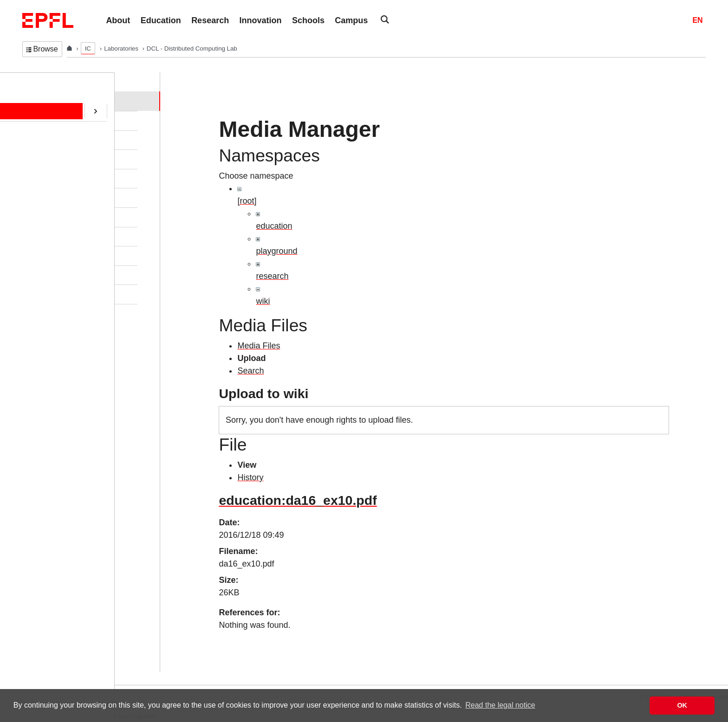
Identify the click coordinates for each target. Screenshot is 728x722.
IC (88, 48)
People (42, 120)
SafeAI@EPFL (53, 255)
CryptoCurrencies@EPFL (69, 236)
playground (276, 251)
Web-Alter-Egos (55, 294)
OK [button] (682, 705)
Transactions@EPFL (62, 313)
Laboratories (122, 48)
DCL (29, 82)
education (274, 226)
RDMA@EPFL (53, 275)
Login (11, 679)
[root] (247, 201)
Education (46, 140)
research (272, 276)
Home (40, 101)
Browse (42, 49)
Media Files (259, 346)
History (250, 477)
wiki (263, 301)
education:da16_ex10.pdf (298, 500)
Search (250, 371)
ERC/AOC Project (58, 217)
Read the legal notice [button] (500, 705)
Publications (49, 159)
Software (44, 197)
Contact (43, 178)
